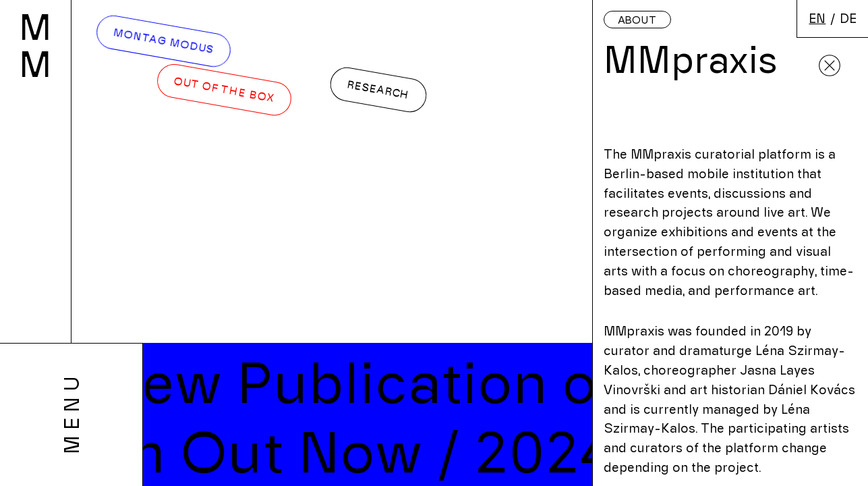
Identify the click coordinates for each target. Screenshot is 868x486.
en (817, 18)
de (848, 18)
